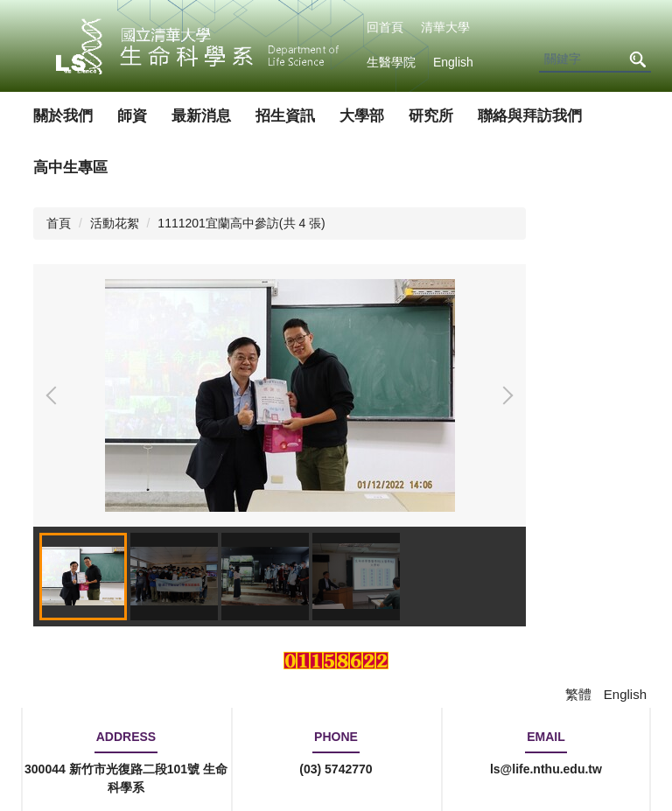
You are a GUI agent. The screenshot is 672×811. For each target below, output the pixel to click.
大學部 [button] (362, 116)
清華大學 (445, 27)
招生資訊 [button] (285, 116)
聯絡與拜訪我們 (530, 116)
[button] (55, 395)
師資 (132, 116)
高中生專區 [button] (70, 168)
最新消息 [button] (201, 116)
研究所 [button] (431, 116)
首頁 (59, 223)
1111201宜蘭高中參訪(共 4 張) (241, 223)
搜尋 (637, 60)
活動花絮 (115, 223)
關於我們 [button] (63, 116)
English (453, 62)
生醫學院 (391, 62)
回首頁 (385, 27)
